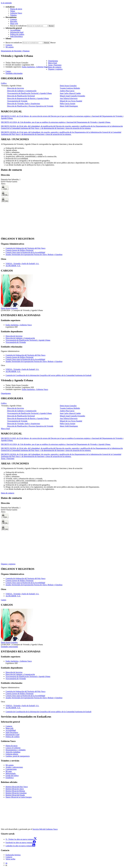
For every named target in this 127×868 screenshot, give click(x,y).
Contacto (14, 19)
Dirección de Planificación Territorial (21, 96)
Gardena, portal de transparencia (18, 756)
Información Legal (12, 735)
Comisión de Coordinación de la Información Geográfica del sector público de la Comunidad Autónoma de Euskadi (48, 375)
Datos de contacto (8, 493)
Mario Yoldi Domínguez (69, 106)
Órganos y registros (8, 564)
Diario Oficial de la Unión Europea (19, 797)
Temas (13, 11)
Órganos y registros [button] (55, 69)
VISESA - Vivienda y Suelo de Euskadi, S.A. (22, 264)
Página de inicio (16, 9)
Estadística (10, 778)
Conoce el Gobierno (13, 748)
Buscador (14, 21)
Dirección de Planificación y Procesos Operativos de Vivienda (30, 106)
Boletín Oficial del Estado (15, 795)
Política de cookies (17, 34)
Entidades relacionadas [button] (14, 73)
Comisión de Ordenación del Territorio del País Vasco (25, 248)
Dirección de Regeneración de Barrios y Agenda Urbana (28, 98)
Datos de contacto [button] (55, 67)
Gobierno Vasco (16, 13)
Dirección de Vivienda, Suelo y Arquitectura (23, 104)
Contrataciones (11, 769)
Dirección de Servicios (15, 88)
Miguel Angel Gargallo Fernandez (72, 96)
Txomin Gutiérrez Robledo (70, 88)
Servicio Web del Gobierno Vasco (45, 829)
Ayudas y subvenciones (14, 767)
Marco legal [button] (53, 63)
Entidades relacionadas (9, 647)
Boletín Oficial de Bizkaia (15, 791)
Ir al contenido (6, 3)
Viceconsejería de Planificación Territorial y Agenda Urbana (29, 93)
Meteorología (11, 773)
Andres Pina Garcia (67, 91)
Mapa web (14, 24)
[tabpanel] (63, 92)
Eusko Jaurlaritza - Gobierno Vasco (35, 67)
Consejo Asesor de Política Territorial (19, 250)
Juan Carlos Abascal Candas (70, 93)
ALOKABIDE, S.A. (13, 266)
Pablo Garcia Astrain (67, 104)
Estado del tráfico (12, 776)
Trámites (13, 15)
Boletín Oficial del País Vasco (17, 787)
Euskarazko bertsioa (13, 855)
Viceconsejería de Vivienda (17, 101)
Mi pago (9, 771)
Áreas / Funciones (8, 459)
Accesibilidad (15, 30)
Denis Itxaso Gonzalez (68, 86)
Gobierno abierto (12, 754)
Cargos (4, 600)
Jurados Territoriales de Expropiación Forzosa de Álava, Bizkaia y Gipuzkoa (34, 254)
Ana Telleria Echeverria (69, 98)
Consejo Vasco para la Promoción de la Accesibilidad (25, 252)
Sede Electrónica (16, 36)
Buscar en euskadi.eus (18, 26)
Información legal (17, 32)
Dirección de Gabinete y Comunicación (22, 91)
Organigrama (6, 393)
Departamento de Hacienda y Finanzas (15, 51)
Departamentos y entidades (16, 750)
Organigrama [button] (53, 61)
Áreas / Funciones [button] (55, 65)
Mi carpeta (10, 47)
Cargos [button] (8, 71)
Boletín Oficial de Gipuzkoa (16, 793)
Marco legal (5, 429)
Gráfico (4, 83)
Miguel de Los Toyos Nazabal (71, 101)
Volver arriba (10, 859)
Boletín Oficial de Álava (15, 789)
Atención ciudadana (13, 752)
